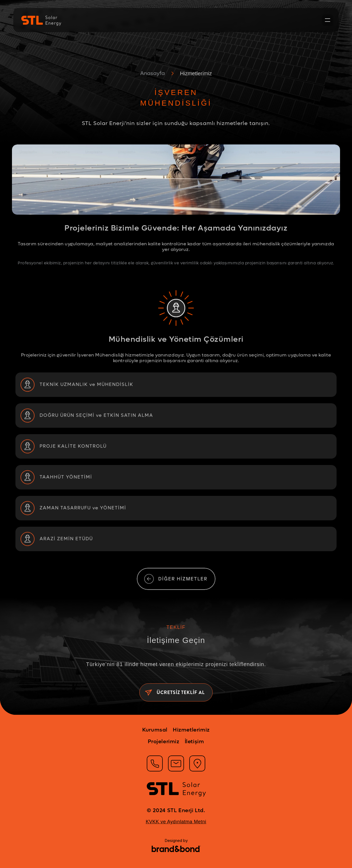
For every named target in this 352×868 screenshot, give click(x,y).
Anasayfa (152, 73)
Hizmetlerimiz (196, 73)
